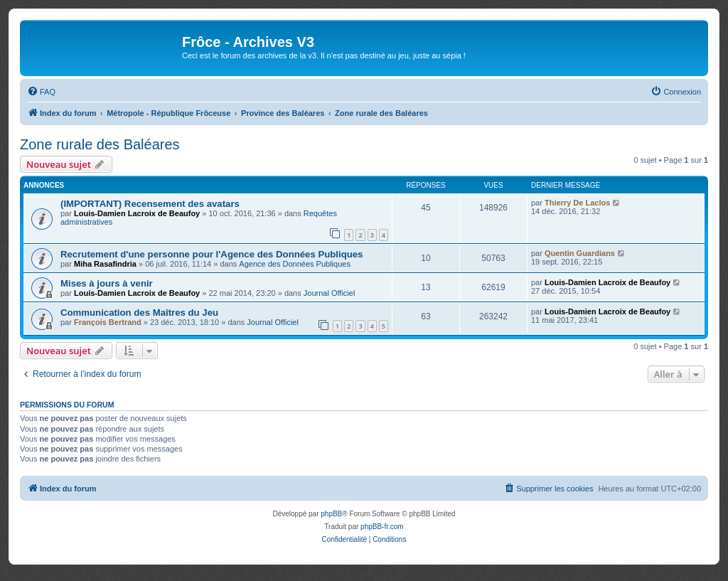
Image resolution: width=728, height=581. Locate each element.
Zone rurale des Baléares (100, 144)
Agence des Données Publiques (295, 264)
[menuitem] (41, 92)
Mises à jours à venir (107, 283)
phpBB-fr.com (382, 527)
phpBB (331, 514)
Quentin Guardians (580, 253)
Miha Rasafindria (105, 264)
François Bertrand (108, 322)
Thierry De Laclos (577, 203)
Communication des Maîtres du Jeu (139, 313)
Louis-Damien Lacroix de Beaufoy (137, 213)
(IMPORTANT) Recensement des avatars (150, 204)
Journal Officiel (330, 293)
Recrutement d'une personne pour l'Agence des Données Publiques (212, 254)
